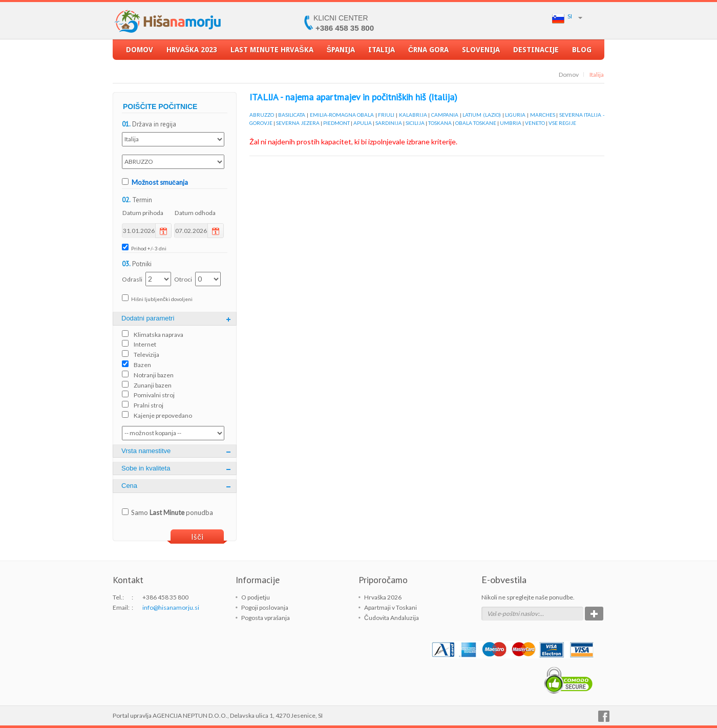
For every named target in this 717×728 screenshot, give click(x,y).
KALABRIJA (413, 115)
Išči (197, 537)
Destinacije (536, 53)
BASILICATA (292, 115)
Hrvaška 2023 (192, 53)
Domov (140, 53)
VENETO (535, 123)
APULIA (363, 123)
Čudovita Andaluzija (392, 618)
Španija (341, 53)
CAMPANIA (445, 115)
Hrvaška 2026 (383, 597)
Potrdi (594, 614)
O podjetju (256, 597)
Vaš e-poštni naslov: (513, 614)
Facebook (604, 716)
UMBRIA (511, 123)
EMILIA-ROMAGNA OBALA (342, 115)
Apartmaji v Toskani (391, 607)
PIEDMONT (336, 123)
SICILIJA (415, 123)
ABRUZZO (262, 115)
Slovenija (481, 53)
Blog (582, 53)
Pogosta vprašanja (266, 618)
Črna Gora (428, 53)
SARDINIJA (389, 123)
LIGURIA (515, 115)
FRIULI (386, 115)
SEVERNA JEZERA (298, 123)
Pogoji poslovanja (265, 607)
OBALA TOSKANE (476, 123)
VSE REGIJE (562, 123)
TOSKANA (440, 123)
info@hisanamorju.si (171, 607)
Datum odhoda (195, 213)
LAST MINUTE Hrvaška (272, 53)
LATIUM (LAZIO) (482, 115)
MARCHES (543, 115)
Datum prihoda (143, 213)
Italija (382, 53)
